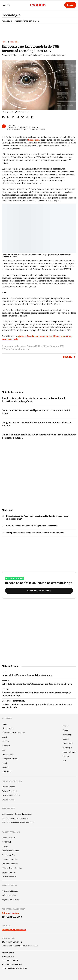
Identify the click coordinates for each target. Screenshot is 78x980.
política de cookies (10, 961)
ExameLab (7, 21)
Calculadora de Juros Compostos (15, 818)
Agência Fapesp (10, 349)
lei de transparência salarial (14, 968)
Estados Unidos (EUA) (38, 346)
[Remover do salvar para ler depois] (32, 117)
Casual (66, 730)
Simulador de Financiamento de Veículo (18, 823)
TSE (62, 346)
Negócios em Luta (9, 872)
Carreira (5, 741)
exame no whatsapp (15, 578)
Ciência (66, 756)
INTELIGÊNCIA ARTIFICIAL (27, 21)
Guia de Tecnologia (10, 791)
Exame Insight (8, 754)
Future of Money (69, 752)
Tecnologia (11, 15)
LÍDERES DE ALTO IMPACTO (13, 733)
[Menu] (4, 5)
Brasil (4, 737)
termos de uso (8, 957)
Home (4, 42)
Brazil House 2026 (9, 838)
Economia (6, 746)
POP (65, 761)
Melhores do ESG (9, 895)
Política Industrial (9, 877)
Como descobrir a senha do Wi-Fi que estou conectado (32, 526)
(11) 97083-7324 (14, 942)
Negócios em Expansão (11, 900)
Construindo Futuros (10, 851)
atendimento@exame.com (14, 930)
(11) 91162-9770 (14, 917)
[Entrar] (70, 5)
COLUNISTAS (7, 772)
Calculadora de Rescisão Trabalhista (17, 814)
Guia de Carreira (9, 800)
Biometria (24, 349)
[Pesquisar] (9, 5)
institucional (8, 953)
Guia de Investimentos (11, 796)
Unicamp (54, 346)
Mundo (66, 726)
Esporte (66, 739)
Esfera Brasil (19, 701)
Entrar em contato (10, 913)
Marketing (67, 735)
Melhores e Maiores (10, 891)
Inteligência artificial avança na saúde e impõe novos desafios (35, 533)
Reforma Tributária (10, 864)
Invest (4, 763)
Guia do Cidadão (9, 787)
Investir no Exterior (10, 859)
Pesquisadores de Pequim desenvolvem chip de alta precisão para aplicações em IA (37, 517)
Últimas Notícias (9, 728)
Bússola (5, 846)
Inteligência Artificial (10, 759)
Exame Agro (68, 743)
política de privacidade (12, 964)
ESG (4, 750)
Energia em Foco (9, 855)
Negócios (6, 767)
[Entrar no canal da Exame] (39, 591)
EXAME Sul (6, 842)
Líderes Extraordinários (12, 868)
